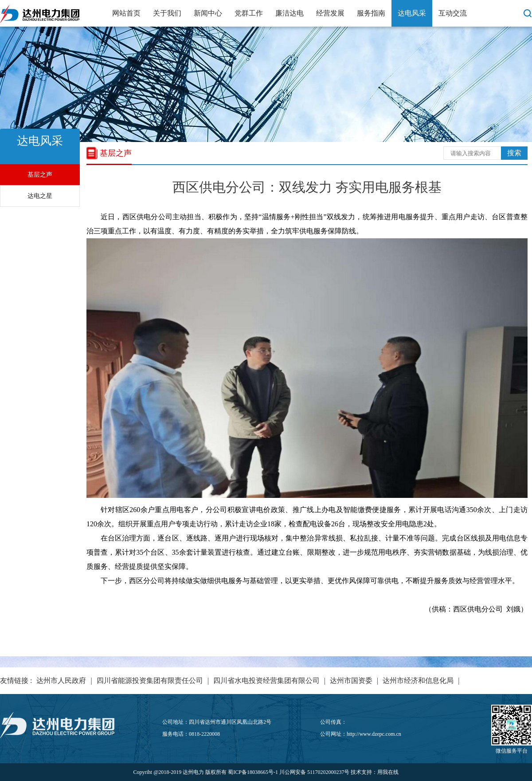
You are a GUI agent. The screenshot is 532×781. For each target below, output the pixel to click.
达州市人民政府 (61, 680)
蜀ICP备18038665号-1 (253, 772)
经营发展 (330, 13)
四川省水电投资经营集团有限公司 (266, 680)
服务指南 (371, 13)
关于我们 (167, 13)
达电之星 (40, 196)
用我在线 (388, 772)
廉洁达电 (289, 13)
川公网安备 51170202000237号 (315, 772)
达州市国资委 (351, 680)
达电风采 (412, 13)
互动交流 (453, 13)
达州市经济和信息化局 (418, 680)
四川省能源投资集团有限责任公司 (150, 680)
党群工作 (249, 13)
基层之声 (40, 175)
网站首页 (126, 13)
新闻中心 (208, 13)
